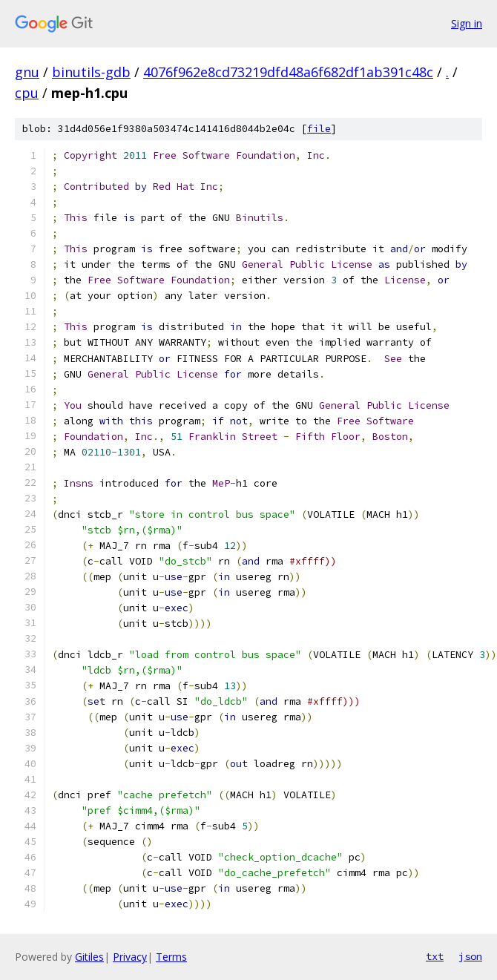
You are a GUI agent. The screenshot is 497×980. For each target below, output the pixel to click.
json (470, 956)
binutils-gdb (91, 72)
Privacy (130, 957)
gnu (27, 72)
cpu (27, 93)
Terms (171, 957)
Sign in (467, 23)
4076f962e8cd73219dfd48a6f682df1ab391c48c (288, 72)
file (319, 129)
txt (435, 956)
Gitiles (89, 957)
